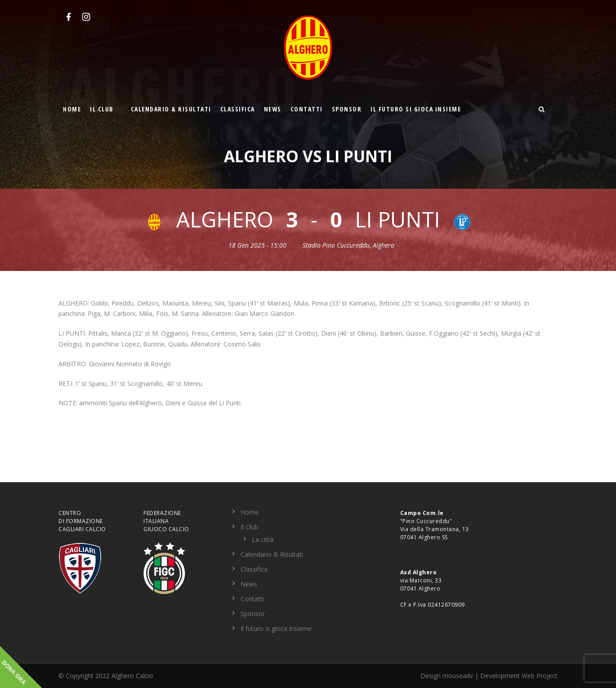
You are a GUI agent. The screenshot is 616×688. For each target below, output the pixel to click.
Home (72, 109)
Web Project (540, 676)
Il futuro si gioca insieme (416, 109)
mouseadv (458, 676)
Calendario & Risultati (171, 109)
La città (263, 539)
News (273, 109)
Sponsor (347, 109)
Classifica (238, 109)
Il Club (102, 109)
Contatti (307, 109)
